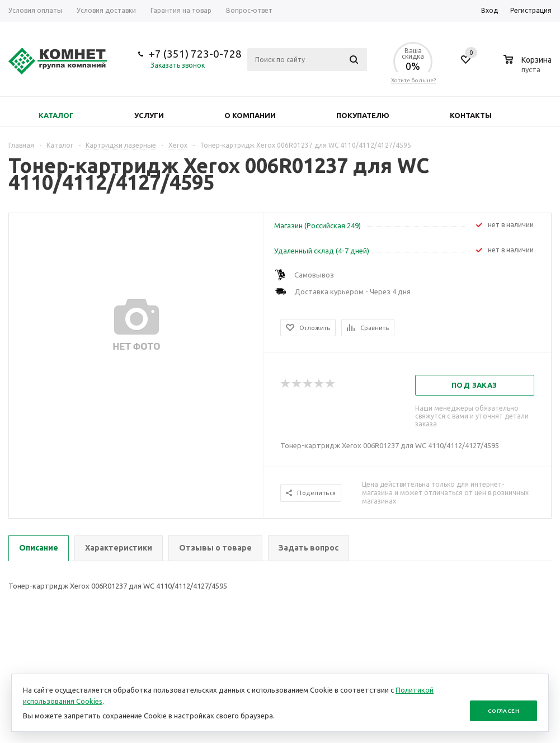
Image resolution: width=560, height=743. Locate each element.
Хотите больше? (413, 80)
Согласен (503, 711)
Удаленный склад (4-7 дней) (322, 251)
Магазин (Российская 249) (317, 225)
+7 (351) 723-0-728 (195, 54)
